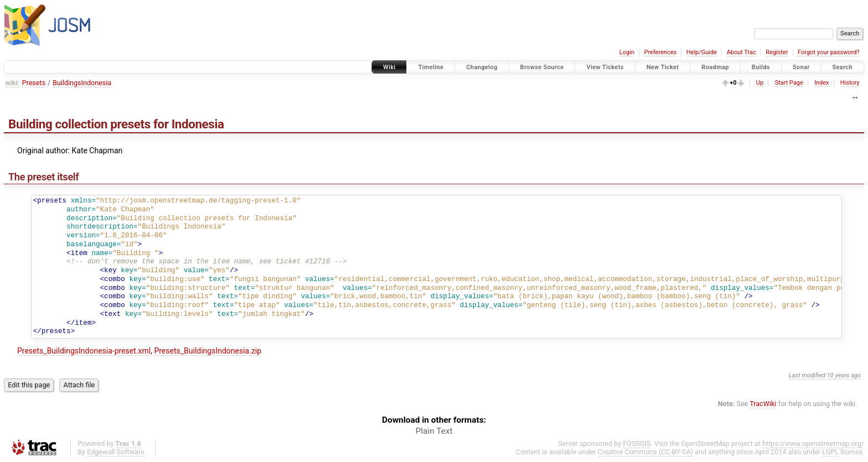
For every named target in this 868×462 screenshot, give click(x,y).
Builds (761, 67)
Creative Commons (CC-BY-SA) (646, 452)
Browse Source (542, 67)
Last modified (807, 375)
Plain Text (434, 431)
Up (760, 83)
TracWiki (763, 404)
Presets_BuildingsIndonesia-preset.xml (84, 351)
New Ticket (663, 67)
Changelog (482, 67)
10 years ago (844, 375)
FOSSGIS (637, 443)
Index (822, 83)
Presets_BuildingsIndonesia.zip (208, 351)
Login (627, 52)
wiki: (12, 83)
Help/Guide (702, 52)
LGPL (830, 452)
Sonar (801, 67)
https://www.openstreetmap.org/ (813, 443)
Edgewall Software (116, 452)
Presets (34, 83)
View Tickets (605, 67)
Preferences (660, 52)
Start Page (789, 83)
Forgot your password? (829, 52)
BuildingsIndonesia (82, 83)
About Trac (742, 52)
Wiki (389, 67)
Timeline (431, 67)
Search (842, 67)
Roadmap (715, 67)
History (850, 83)
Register (777, 52)
